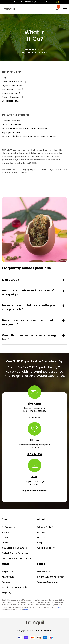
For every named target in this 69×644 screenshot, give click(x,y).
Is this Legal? (11, 280)
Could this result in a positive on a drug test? (29, 337)
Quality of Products (11, 121)
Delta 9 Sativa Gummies (15, 553)
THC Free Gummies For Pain (16, 558)
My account (8, 577)
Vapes (5, 532)
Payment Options (10, 93)
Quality (41, 537)
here (59, 607)
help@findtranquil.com (34, 491)
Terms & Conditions (48, 582)
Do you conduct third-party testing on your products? (28, 307)
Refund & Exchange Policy (50, 577)
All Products (8, 527)
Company (42, 532)
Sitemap (48, 631)
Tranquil (38, 631)
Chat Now (34, 417)
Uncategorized (9, 101)
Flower (5, 537)
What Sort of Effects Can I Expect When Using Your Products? (31, 136)
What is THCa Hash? (11, 125)
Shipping (7, 592)
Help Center (8, 572)
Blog (4, 78)
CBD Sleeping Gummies (14, 548)
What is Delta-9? (46, 548)
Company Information (13, 82)
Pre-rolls (7, 543)
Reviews (6, 582)
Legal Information (10, 85)
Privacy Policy (44, 572)
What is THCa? (45, 527)
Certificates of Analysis (14, 587)
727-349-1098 (35, 454)
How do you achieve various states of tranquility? (28, 292)
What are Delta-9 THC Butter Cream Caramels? (25, 128)
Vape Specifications (11, 132)
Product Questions (35, 52)
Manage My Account (12, 89)
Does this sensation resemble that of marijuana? (28, 322)
